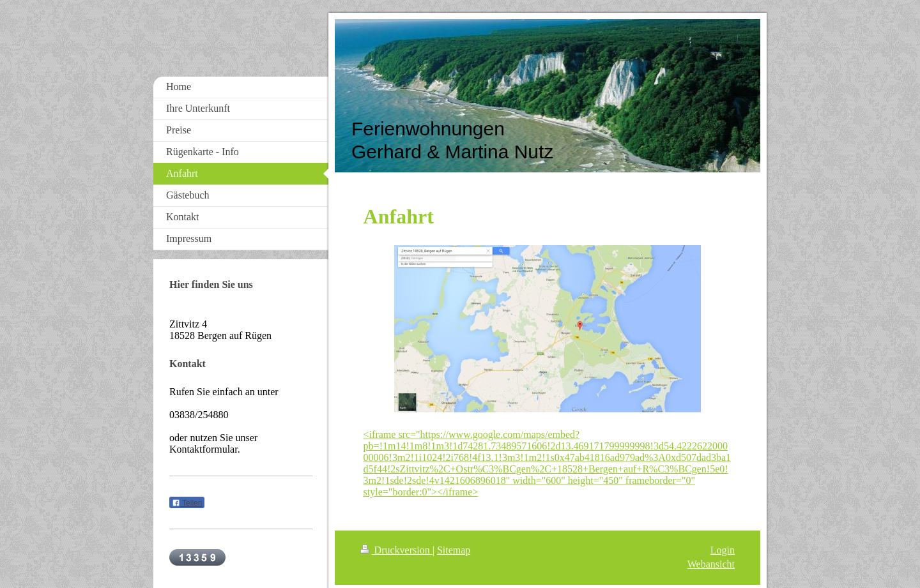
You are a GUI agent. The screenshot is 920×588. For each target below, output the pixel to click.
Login (723, 550)
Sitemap (454, 550)
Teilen (187, 503)
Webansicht (711, 564)
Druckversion (396, 550)
